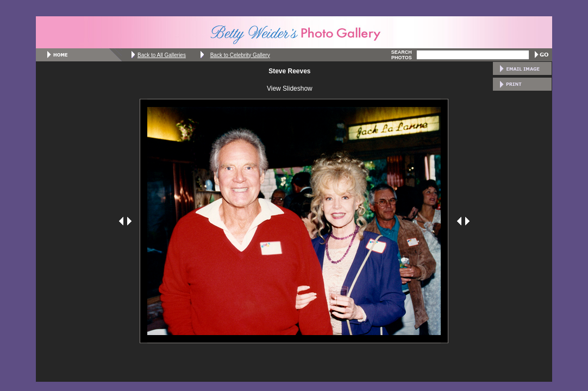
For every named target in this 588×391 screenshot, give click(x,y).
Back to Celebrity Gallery (240, 55)
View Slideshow (290, 89)
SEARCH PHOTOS (402, 55)
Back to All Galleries (162, 55)
